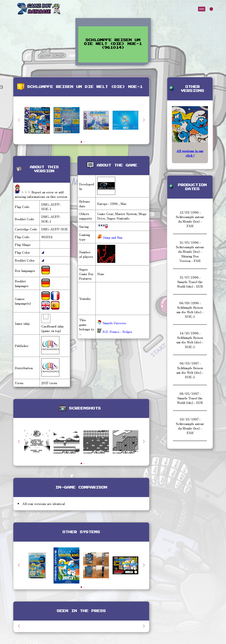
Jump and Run (112, 237)
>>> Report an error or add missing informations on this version (41, 194)
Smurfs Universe (112, 323)
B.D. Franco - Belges (115, 331)
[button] (144, 120)
